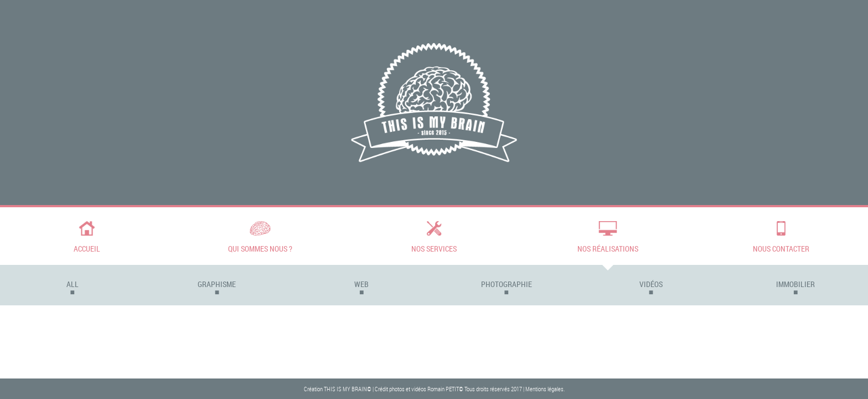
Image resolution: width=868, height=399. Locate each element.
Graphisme (217, 284)
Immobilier (795, 284)
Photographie (507, 284)
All (73, 284)
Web (361, 284)
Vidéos (651, 284)
